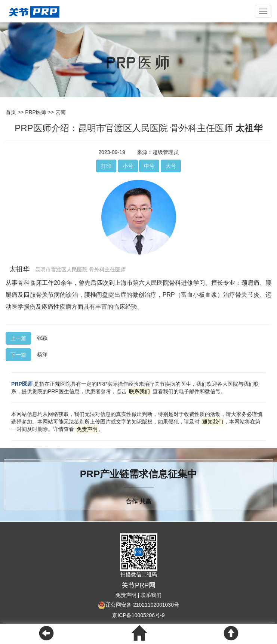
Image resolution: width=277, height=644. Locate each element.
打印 (106, 166)
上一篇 (18, 338)
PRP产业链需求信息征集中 (138, 474)
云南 (61, 112)
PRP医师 (36, 112)
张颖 (42, 338)
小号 (128, 166)
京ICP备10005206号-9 (138, 615)
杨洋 (42, 354)
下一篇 (18, 355)
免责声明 (126, 595)
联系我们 (151, 595)
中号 (149, 166)
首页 (11, 112)
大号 (171, 166)
